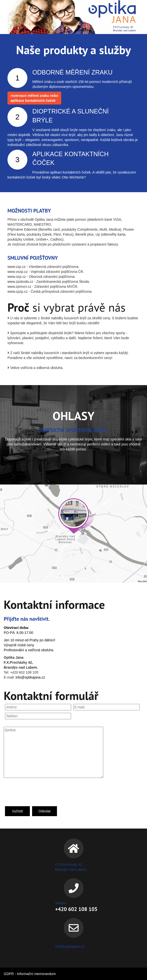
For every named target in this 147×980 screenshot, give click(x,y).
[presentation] (42, 792)
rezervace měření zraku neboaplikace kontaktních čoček (34, 98)
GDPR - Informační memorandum (30, 974)
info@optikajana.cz (30, 677)
